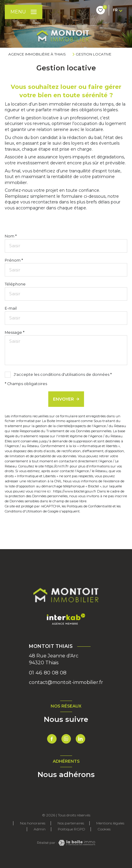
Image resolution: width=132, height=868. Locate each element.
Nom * (11, 236)
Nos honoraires (33, 823)
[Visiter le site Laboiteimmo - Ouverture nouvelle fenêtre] (76, 843)
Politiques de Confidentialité (89, 506)
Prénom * (14, 260)
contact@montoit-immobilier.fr (66, 682)
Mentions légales (110, 823)
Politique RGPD (72, 829)
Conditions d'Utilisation (23, 511)
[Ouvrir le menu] (24, 12)
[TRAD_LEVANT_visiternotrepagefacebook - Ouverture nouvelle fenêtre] (52, 739)
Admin (40, 829)
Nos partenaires (71, 823)
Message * (15, 332)
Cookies (104, 829)
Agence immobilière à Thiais (37, 54)
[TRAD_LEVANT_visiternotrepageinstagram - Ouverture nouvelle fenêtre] (66, 739)
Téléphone (15, 284)
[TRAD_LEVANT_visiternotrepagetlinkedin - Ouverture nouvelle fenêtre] (80, 739)
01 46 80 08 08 (48, 672)
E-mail (11, 308)
